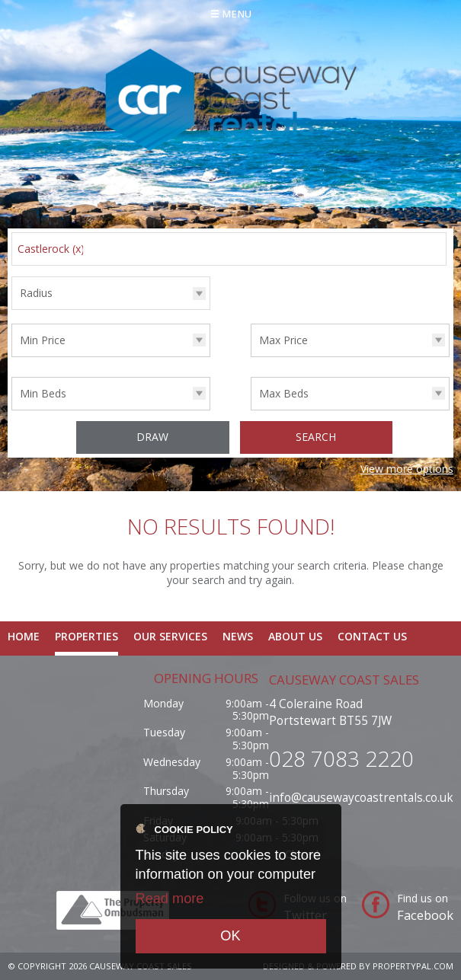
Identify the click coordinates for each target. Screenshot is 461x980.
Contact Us (372, 636)
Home (24, 636)
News (238, 636)
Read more (170, 899)
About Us (295, 636)
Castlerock (51, 249)
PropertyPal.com (413, 966)
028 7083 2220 (341, 758)
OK (230, 936)
